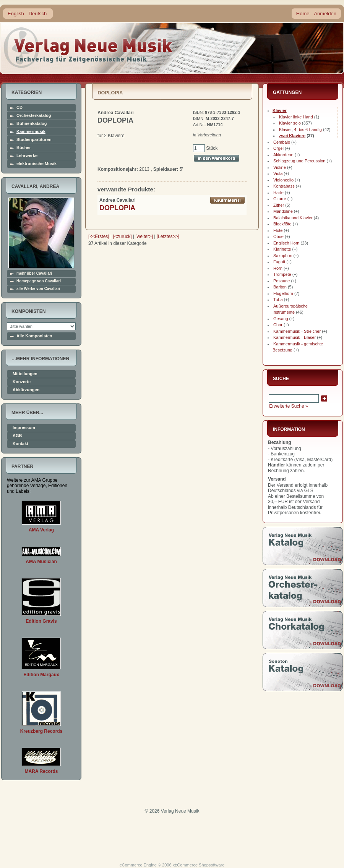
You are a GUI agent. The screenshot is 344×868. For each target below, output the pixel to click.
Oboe (278, 236)
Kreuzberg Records (41, 731)
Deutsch (38, 14)
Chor (278, 325)
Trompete (282, 274)
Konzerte (22, 382)
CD (19, 108)
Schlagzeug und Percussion (299, 161)
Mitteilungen (25, 374)
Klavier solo (290, 123)
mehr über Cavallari (34, 274)
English (16, 14)
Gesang (281, 319)
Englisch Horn (286, 243)
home (89, 48)
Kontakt (20, 444)
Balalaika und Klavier (293, 218)
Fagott (279, 262)
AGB (17, 436)
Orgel (278, 148)
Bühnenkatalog (32, 124)
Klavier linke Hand (296, 117)
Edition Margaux (41, 675)
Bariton (280, 287)
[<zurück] (123, 236)
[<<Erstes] (99, 236)
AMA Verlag (41, 530)
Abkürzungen (26, 390)
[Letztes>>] (168, 236)
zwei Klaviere (292, 136)
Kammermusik (31, 132)
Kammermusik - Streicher (297, 331)
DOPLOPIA (117, 208)
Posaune (282, 281)
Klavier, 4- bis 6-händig (300, 130)
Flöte (278, 230)
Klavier (280, 110)
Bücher (24, 148)
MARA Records (41, 771)
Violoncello (283, 180)
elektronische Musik (37, 164)
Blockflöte (282, 224)
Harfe (278, 193)
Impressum (24, 428)
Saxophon (283, 256)
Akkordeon (283, 155)
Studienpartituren (34, 140)
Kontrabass (284, 186)
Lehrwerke (27, 156)
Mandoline (283, 211)
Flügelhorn (283, 293)
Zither (279, 205)
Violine (280, 167)
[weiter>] (144, 236)
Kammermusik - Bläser (295, 337)
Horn (278, 268)
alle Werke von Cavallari (38, 289)
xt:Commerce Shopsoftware (199, 865)
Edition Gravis (41, 621)
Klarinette (282, 249)
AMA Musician (41, 562)
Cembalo (282, 142)
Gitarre (280, 199)
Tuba (278, 300)
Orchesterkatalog (34, 116)
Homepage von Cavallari (39, 281)
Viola (278, 173)
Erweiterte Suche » (288, 406)
